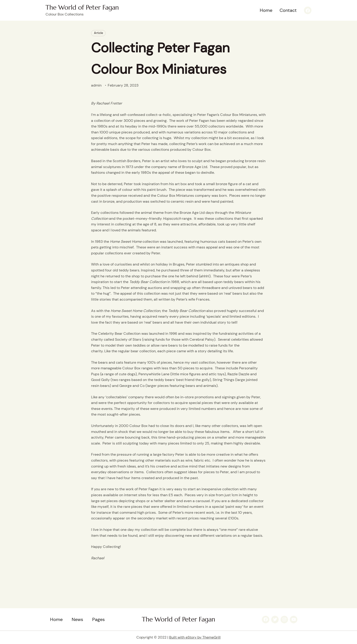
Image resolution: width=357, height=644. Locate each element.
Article (98, 33)
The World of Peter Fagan (82, 7)
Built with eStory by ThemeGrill (195, 637)
